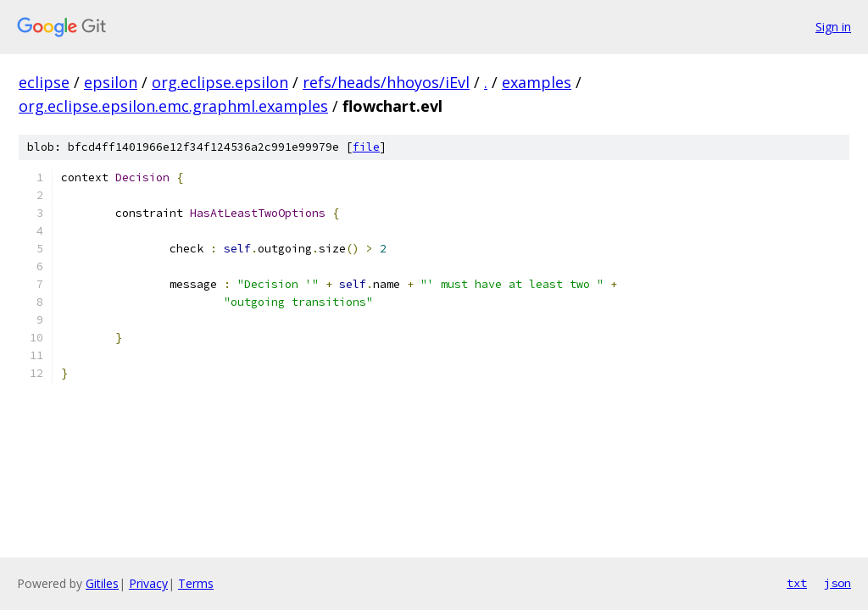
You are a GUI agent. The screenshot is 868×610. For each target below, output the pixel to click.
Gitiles (102, 583)
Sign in (833, 27)
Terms (196, 583)
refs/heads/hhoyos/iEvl (386, 82)
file (366, 147)
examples (537, 82)
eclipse (44, 82)
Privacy (148, 583)
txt (797, 583)
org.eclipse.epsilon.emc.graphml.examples (173, 106)
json (837, 583)
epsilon (111, 82)
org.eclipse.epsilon (220, 82)
